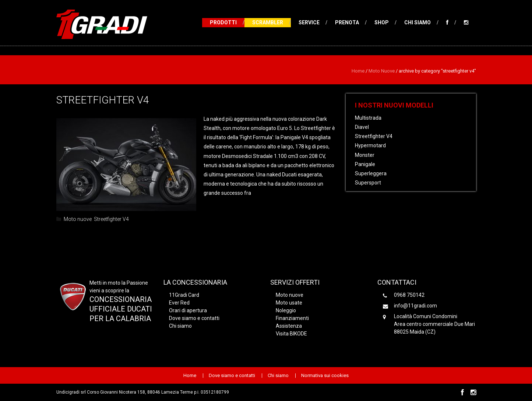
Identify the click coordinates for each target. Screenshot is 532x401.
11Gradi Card (184, 295)
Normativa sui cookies (325, 376)
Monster (365, 155)
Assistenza (289, 326)
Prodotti (223, 22)
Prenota (347, 22)
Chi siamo (418, 22)
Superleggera (371, 173)
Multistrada (368, 118)
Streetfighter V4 (103, 100)
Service (309, 22)
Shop (382, 22)
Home (358, 71)
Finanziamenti (292, 318)
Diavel (362, 127)
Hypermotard (370, 145)
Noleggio (286, 310)
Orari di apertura (188, 310)
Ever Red (179, 303)
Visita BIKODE (291, 334)
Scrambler (268, 22)
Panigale (365, 164)
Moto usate (289, 303)
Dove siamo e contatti (194, 318)
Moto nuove (382, 71)
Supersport (368, 183)
